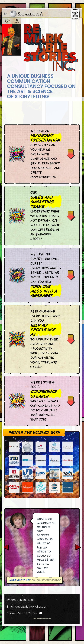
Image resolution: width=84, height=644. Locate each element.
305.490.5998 (26, 600)
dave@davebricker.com (32, 607)
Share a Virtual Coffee (25, 613)
